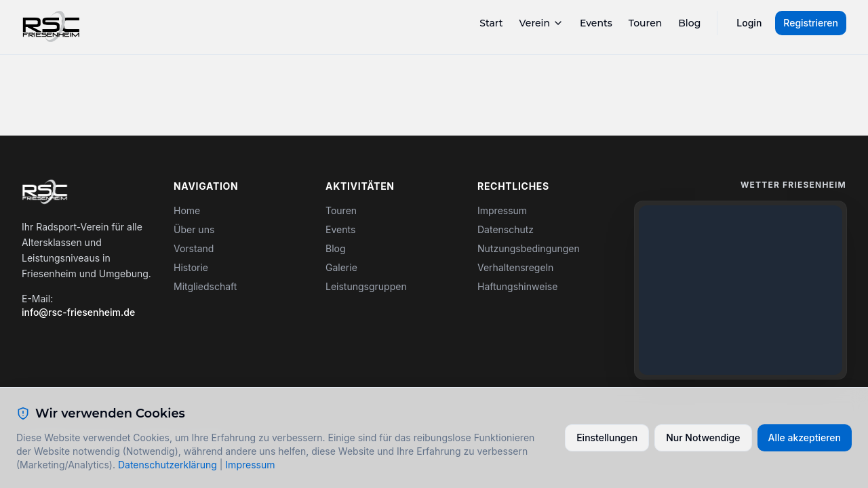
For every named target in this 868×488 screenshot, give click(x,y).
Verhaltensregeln (515, 267)
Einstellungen (607, 438)
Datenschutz (506, 229)
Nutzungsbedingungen (529, 248)
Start (491, 23)
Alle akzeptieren (805, 438)
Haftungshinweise (517, 286)
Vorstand (194, 248)
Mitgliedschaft (205, 286)
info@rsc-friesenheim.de (78, 312)
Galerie (341, 267)
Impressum (502, 210)
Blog (689, 23)
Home (187, 210)
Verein (541, 23)
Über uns (194, 229)
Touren (646, 23)
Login (749, 23)
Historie (191, 267)
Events (596, 23)
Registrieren (811, 23)
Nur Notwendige (703, 438)
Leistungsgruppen (366, 286)
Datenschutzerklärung (167, 465)
